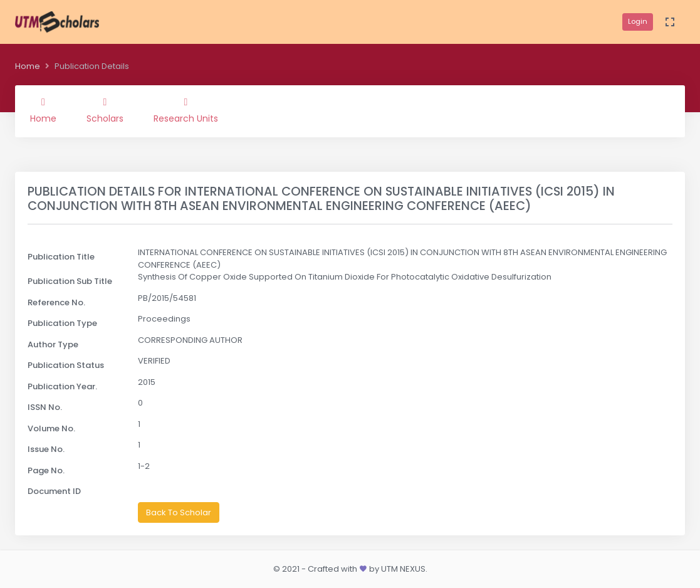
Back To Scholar (179, 512)
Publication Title (61, 257)
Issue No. (46, 449)
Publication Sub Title (70, 281)
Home (28, 66)
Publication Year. (62, 386)
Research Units (186, 111)
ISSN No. (45, 407)
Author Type (53, 344)
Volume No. (51, 428)
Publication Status (66, 365)
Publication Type (62, 323)
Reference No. (56, 302)
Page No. (46, 470)
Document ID (54, 491)
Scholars (105, 111)
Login (638, 21)
